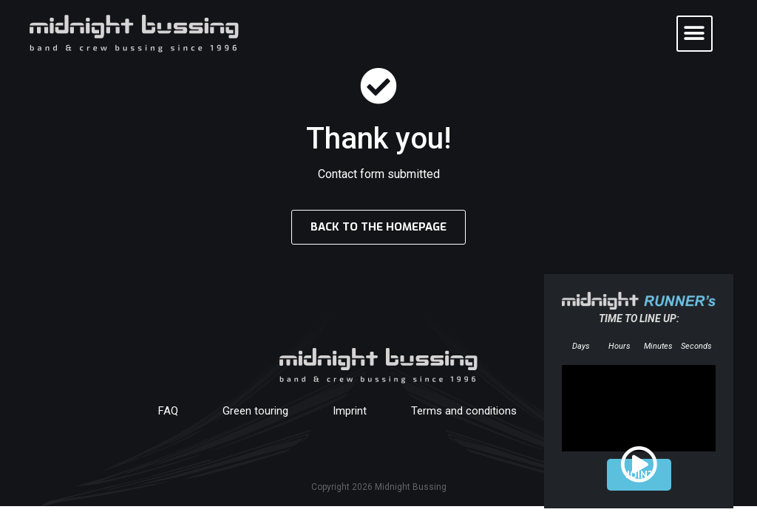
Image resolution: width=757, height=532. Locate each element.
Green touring (255, 411)
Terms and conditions (464, 411)
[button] (695, 34)
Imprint (350, 411)
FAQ (168, 411)
